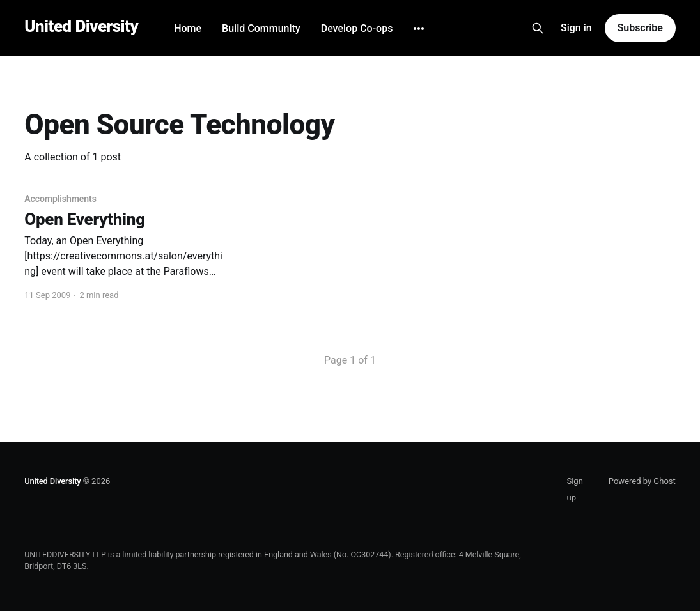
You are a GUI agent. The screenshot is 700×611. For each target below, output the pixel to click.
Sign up (574, 489)
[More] (419, 29)
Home (188, 28)
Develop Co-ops (357, 28)
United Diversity (81, 27)
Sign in (576, 28)
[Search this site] (538, 28)
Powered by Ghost (642, 481)
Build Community (261, 28)
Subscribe (640, 28)
